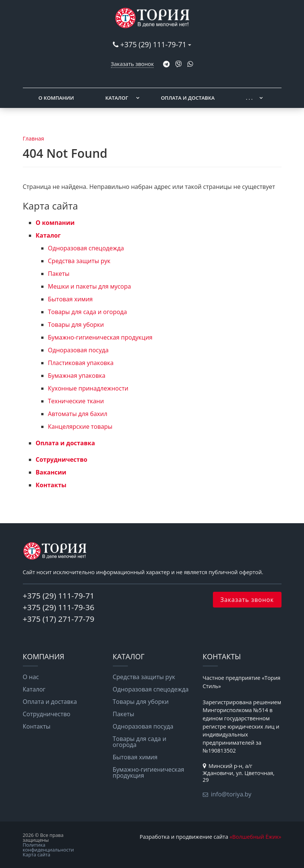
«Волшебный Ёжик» (255, 837)
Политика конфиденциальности (49, 847)
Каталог (117, 98)
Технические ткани (76, 401)
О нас (31, 677)
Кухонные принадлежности (88, 388)
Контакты (51, 485)
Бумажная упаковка (77, 376)
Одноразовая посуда (78, 350)
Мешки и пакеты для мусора (90, 286)
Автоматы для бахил (78, 414)
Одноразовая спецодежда (86, 248)
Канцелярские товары (80, 427)
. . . (249, 98)
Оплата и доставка (188, 98)
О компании (56, 98)
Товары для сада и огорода (88, 312)
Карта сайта (37, 855)
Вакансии (51, 472)
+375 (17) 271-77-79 (59, 619)
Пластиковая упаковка (81, 363)
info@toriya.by (231, 794)
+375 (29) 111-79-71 (153, 44)
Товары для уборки (76, 325)
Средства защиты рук (79, 261)
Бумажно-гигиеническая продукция (100, 337)
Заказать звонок (133, 64)
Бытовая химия (70, 299)
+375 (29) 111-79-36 (59, 607)
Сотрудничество (61, 459)
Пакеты (59, 274)
